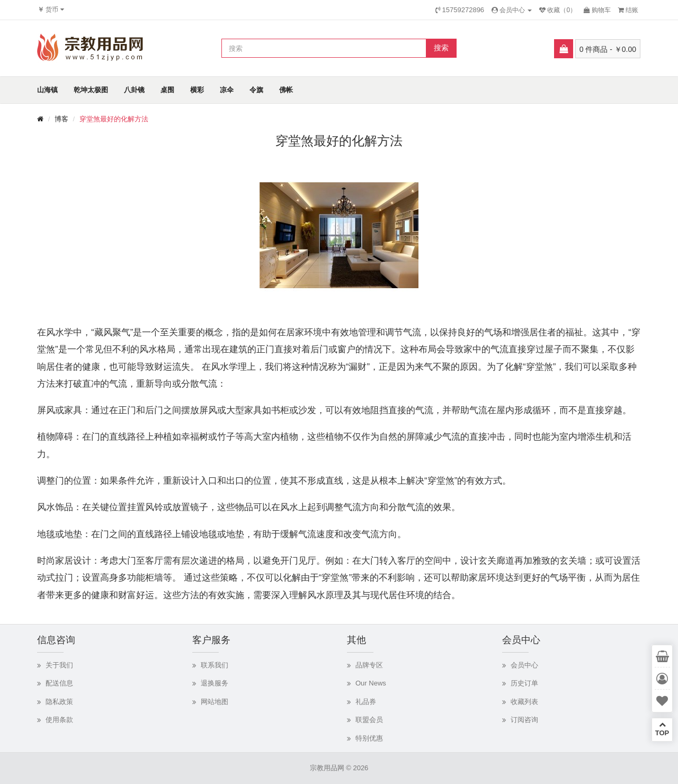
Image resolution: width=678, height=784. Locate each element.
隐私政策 (59, 702)
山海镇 (47, 90)
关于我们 (59, 665)
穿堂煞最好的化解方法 (114, 119)
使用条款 (59, 720)
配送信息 (59, 683)
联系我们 (215, 665)
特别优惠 (369, 738)
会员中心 (524, 665)
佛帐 (286, 90)
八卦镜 (134, 90)
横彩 (197, 90)
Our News (371, 683)
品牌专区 (369, 665)
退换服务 (215, 683)
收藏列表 (524, 702)
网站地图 (215, 702)
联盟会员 (369, 720)
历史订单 (524, 683)
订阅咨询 (524, 720)
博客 (61, 119)
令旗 (256, 90)
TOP (662, 729)
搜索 (441, 48)
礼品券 (366, 702)
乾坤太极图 (91, 90)
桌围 (167, 90)
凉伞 (227, 90)
